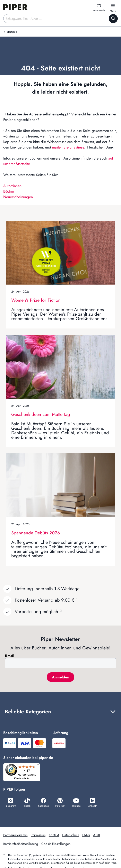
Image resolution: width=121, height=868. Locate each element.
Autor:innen (12, 186)
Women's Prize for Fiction (36, 300)
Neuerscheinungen (18, 197)
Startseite (12, 32)
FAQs (86, 835)
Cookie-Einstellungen (56, 844)
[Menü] (38, 766)
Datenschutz (71, 835)
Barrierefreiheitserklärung (21, 844)
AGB (96, 835)
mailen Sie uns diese (68, 147)
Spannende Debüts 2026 (36, 533)
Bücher (9, 191)
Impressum (38, 835)
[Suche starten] (113, 19)
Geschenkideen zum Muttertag (41, 414)
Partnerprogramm (15, 835)
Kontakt (54, 835)
